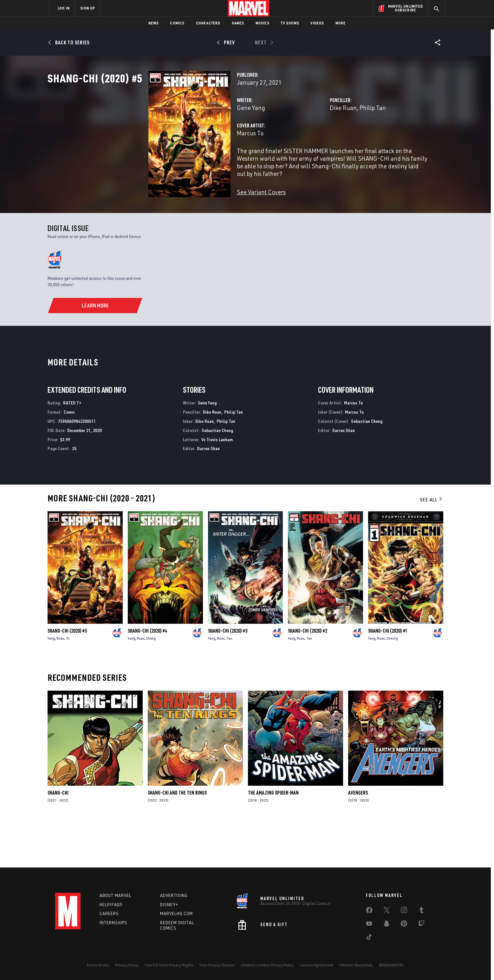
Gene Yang (180, 135)
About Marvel (115, 895)
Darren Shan (208, 493)
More (341, 23)
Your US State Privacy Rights (169, 965)
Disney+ (169, 905)
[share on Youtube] (369, 925)
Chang (151, 683)
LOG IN (64, 8)
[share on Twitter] (387, 911)
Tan (229, 683)
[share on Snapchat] (387, 925)
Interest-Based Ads (356, 965)
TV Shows (290, 23)
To (68, 683)
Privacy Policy (127, 965)
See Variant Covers (191, 212)
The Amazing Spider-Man (273, 837)
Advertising (174, 895)
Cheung (392, 683)
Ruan (60, 683)
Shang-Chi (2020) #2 (308, 675)
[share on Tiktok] (369, 938)
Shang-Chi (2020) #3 (228, 675)
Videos (317, 23)
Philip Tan (338, 135)
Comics (177, 23)
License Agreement (317, 965)
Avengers (358, 837)
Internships (114, 923)
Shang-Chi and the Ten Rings (177, 837)
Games (238, 23)
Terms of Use (98, 965)
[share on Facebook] (369, 912)
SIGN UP (88, 8)
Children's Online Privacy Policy (267, 965)
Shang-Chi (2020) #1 (388, 675)
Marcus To (179, 161)
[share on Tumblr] (421, 911)
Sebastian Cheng (217, 475)
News (154, 23)
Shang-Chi (58, 837)
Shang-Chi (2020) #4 (147, 675)
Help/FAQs (111, 905)
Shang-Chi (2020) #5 (67, 675)
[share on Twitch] (421, 925)
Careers (109, 914)
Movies (262, 23)
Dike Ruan (308, 135)
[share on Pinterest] (404, 925)
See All (432, 544)
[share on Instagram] (404, 911)
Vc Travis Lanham (217, 484)
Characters (208, 23)
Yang (51, 683)
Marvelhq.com (176, 914)
